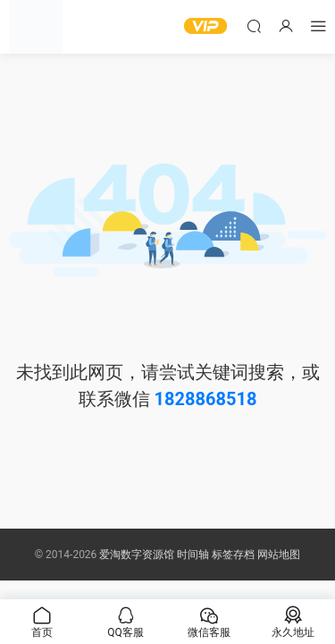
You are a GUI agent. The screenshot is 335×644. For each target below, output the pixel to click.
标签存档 (233, 555)
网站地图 (279, 555)
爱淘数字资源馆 (137, 555)
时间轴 (193, 555)
